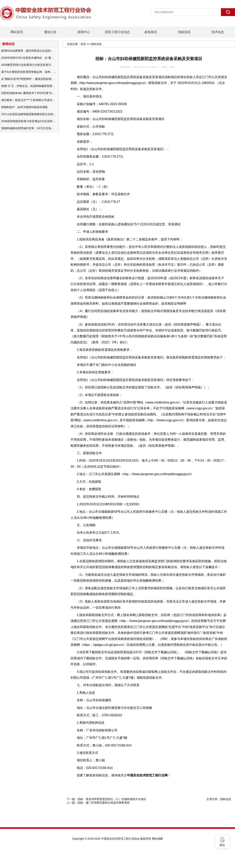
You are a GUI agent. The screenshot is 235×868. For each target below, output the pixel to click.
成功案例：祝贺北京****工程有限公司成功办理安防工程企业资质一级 (29, 100)
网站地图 (157, 839)
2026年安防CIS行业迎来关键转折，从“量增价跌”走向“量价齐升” (29, 58)
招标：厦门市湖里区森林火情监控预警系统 (104, 803)
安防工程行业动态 (117, 32)
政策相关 (151, 32)
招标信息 (184, 32)
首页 (83, 44)
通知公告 (50, 32)
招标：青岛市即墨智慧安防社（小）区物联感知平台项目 (112, 799)
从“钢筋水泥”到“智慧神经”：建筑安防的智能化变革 (29, 79)
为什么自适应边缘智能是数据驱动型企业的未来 (29, 114)
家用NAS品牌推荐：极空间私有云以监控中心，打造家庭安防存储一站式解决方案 (29, 51)
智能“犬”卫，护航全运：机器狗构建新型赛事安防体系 (29, 86)
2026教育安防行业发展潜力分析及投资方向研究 (29, 65)
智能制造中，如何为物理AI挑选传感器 (24, 107)
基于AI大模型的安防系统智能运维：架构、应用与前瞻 (29, 72)
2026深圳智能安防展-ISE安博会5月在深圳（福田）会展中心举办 (29, 121)
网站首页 (17, 32)
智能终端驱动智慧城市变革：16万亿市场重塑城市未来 (29, 128)
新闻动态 (8, 44)
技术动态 (218, 32)
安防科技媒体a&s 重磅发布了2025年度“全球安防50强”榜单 (29, 93)
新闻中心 (84, 32)
